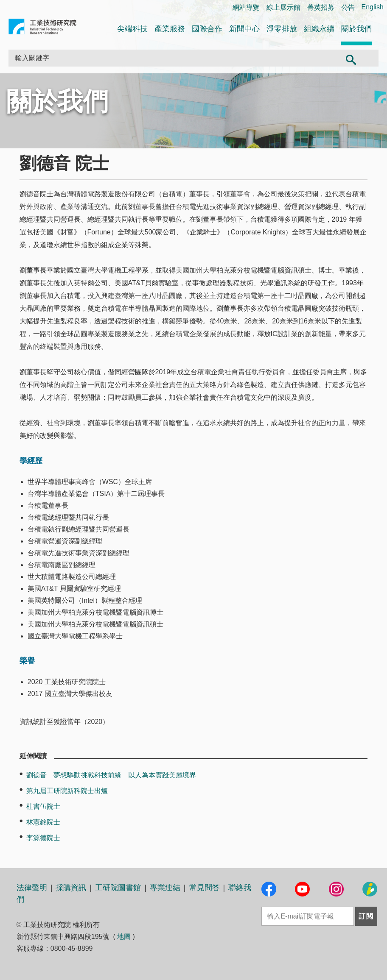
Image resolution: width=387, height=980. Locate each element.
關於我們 (356, 29)
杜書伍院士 (43, 806)
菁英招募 (321, 7)
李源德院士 (43, 838)
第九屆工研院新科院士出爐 (67, 791)
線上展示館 (283, 7)
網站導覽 (246, 7)
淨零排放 (282, 29)
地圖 (124, 937)
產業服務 (170, 29)
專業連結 (165, 888)
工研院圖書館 (118, 888)
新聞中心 (244, 29)
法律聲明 (32, 888)
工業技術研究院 (42, 28)
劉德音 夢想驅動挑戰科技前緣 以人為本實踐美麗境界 (111, 775)
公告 (348, 7)
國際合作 (207, 29)
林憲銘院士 (43, 822)
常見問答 (205, 888)
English (373, 7)
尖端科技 (132, 29)
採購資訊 (71, 888)
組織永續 (319, 29)
